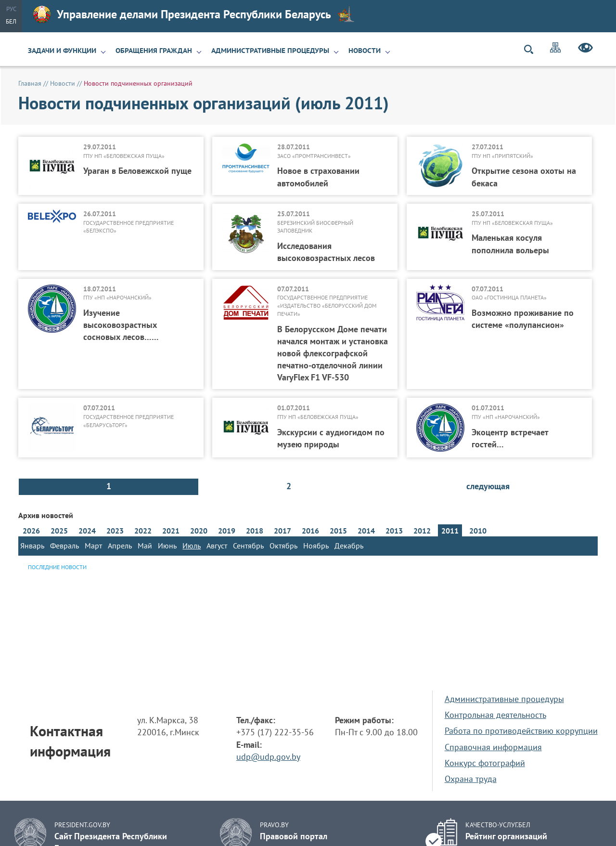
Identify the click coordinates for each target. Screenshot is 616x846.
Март (93, 546)
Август (217, 546)
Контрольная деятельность (495, 715)
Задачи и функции (62, 51)
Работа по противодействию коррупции (521, 731)
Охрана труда (471, 779)
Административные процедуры (270, 51)
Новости (365, 51)
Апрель (120, 546)
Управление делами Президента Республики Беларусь (194, 14)
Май (145, 546)
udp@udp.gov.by (268, 757)
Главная (30, 83)
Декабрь (349, 546)
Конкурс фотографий (485, 763)
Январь (32, 546)
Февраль (64, 546)
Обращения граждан (154, 51)
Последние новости (57, 567)
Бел (11, 21)
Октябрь (283, 546)
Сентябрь (248, 546)
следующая (488, 486)
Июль (192, 546)
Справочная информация (493, 747)
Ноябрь (316, 546)
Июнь (167, 546)
